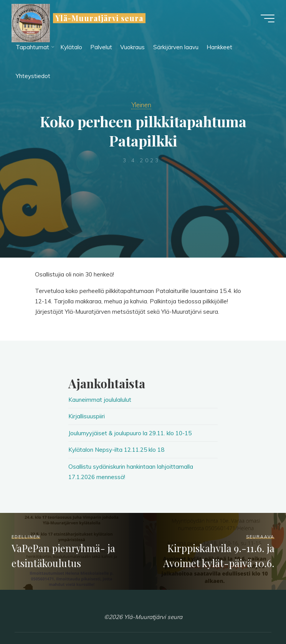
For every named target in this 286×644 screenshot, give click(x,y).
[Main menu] (268, 18)
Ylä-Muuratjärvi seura (99, 18)
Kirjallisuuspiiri (87, 416)
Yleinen (141, 105)
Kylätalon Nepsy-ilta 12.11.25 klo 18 (116, 450)
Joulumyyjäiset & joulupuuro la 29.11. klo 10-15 (130, 433)
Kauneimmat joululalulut (100, 400)
